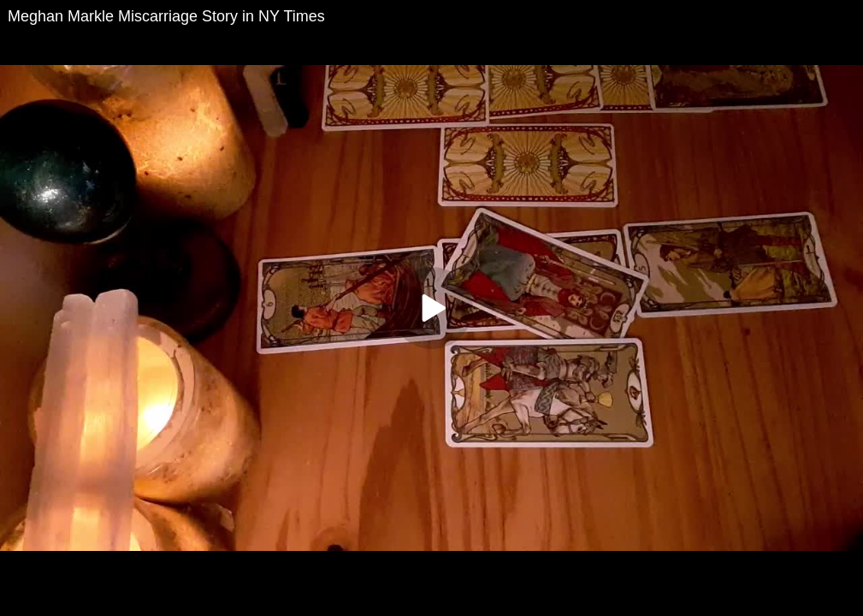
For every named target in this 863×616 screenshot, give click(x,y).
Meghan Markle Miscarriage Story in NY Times (166, 16)
